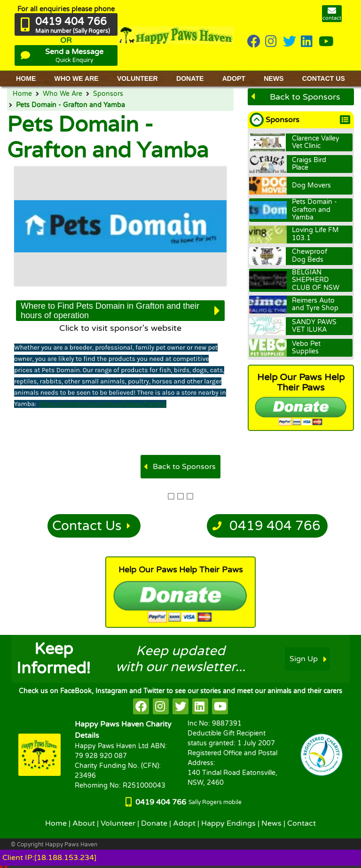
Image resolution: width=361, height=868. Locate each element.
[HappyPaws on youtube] (326, 42)
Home (22, 94)
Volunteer (118, 823)
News (271, 823)
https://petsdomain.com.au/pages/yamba (103, 404)
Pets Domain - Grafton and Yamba (71, 105)
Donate (154, 823)
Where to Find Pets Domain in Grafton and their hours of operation (110, 311)
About (84, 823)
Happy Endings (228, 823)
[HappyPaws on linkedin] (307, 42)
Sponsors (108, 94)
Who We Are (63, 94)
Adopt (184, 823)
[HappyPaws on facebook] (141, 706)
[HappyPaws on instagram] (272, 42)
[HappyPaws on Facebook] (254, 42)
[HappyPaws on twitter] (290, 42)
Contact (302, 823)
